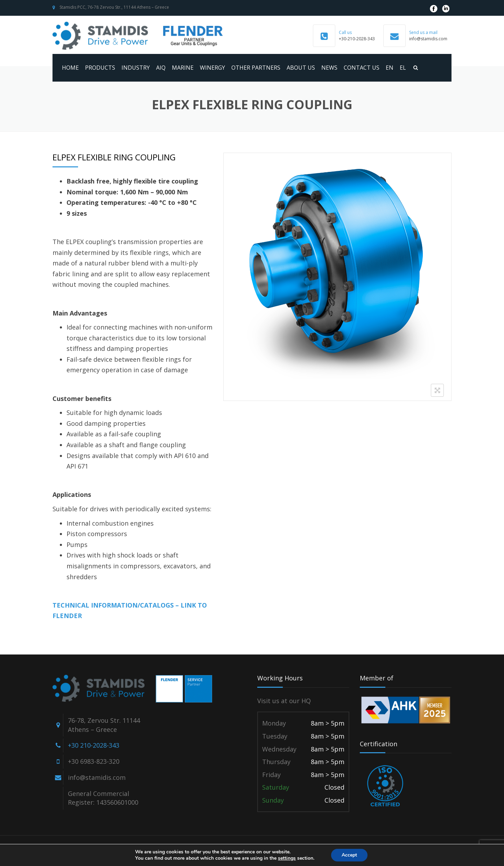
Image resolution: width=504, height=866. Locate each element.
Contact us (362, 68)
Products (100, 68)
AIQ (161, 68)
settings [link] (287, 858)
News (329, 68)
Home (70, 68)
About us (301, 68)
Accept (349, 855)
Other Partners (256, 68)
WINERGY (212, 68)
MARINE (183, 68)
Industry (136, 68)
